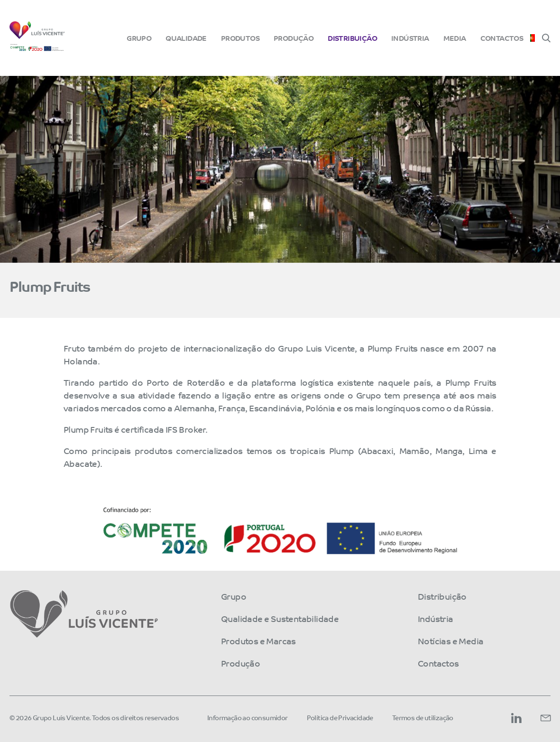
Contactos (502, 38)
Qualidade (186, 38)
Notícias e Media (450, 640)
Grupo (139, 38)
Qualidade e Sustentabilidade (280, 618)
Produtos (240, 38)
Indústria (410, 38)
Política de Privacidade (340, 717)
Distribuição (352, 38)
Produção (294, 38)
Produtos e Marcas (258, 640)
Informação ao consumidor (248, 717)
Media (455, 38)
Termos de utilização (423, 717)
